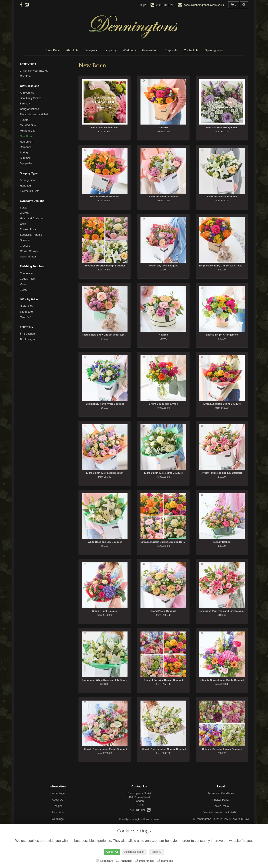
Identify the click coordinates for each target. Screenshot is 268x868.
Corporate (171, 50)
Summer (25, 158)
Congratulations (29, 109)
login (143, 5)
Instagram (28, 339)
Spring (24, 152)
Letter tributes (28, 257)
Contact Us (191, 50)
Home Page (52, 50)
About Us (72, 50)
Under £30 (26, 306)
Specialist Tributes (31, 235)
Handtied (25, 186)
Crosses (25, 246)
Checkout (26, 76)
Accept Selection (134, 852)
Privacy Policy (221, 800)
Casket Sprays (29, 251)
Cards (24, 290)
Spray (23, 208)
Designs (91, 50)
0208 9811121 (139, 810)
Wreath (24, 213)
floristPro (233, 812)
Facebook (28, 334)
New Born (26, 136)
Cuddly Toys (27, 279)
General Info (150, 50)
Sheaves (25, 240)
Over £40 (25, 317)
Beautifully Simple (31, 98)
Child (23, 224)
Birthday (25, 104)
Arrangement (28, 180)
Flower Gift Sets (30, 191)
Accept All (112, 852)
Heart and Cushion (31, 218)
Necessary (104, 861)
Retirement (27, 142)
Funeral (24, 120)
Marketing (165, 861)
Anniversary (27, 93)
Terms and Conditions (221, 793)
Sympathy (110, 50)
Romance (26, 147)
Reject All (156, 852)
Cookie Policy (221, 806)
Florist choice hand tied (34, 114)
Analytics (124, 861)
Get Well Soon (29, 125)
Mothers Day (28, 131)
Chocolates (27, 273)
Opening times (214, 50)
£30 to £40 (26, 312)
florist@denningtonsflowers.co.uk (139, 819)
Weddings (129, 50)
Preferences (144, 861)
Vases (24, 284)
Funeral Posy (28, 229)
